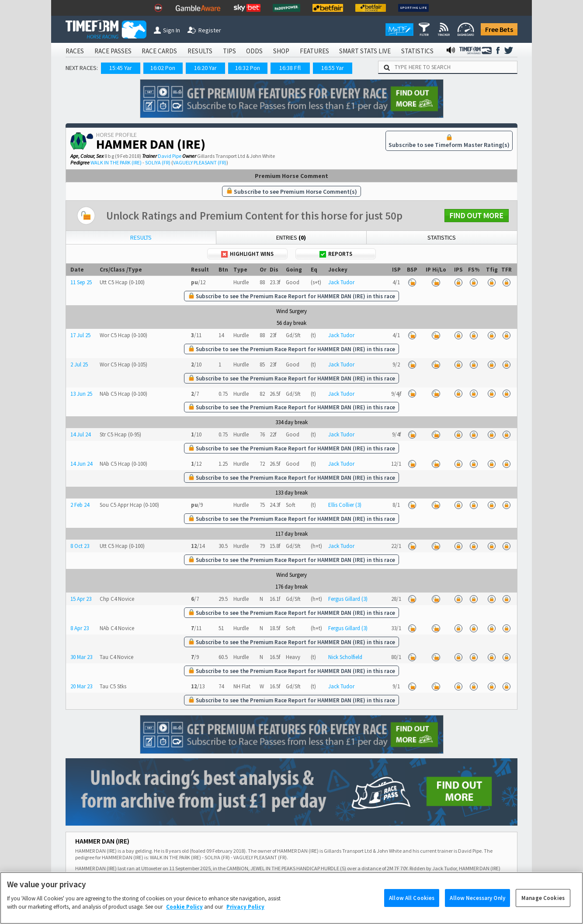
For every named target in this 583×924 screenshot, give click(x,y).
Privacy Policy (245, 917)
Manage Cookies (543, 908)
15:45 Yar (121, 68)
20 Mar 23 (81, 686)
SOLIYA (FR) (158, 162)
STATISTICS (417, 51)
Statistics (442, 237)
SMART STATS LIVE (365, 51)
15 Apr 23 (81, 599)
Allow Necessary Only (477, 908)
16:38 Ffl (290, 68)
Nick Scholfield (345, 657)
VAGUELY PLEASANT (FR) (200, 162)
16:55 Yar (333, 68)
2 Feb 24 (80, 505)
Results (141, 237)
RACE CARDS (159, 51)
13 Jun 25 (81, 394)
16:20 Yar (205, 68)
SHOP (281, 51)
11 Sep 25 (81, 282)
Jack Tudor (341, 282)
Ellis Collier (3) (345, 505)
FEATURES (314, 51)
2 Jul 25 (79, 364)
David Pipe (170, 156)
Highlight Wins (247, 254)
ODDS (254, 51)
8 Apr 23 (80, 628)
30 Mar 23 (81, 657)
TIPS (229, 51)
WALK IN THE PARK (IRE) (116, 162)
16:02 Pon (163, 68)
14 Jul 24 (80, 434)
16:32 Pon (248, 68)
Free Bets (499, 29)
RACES (75, 51)
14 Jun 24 (81, 464)
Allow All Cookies (412, 908)
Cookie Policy (184, 917)
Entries (291, 237)
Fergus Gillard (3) (348, 599)
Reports (336, 254)
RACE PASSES (113, 51)
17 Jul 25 (80, 335)
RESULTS (200, 51)
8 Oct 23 (80, 546)
